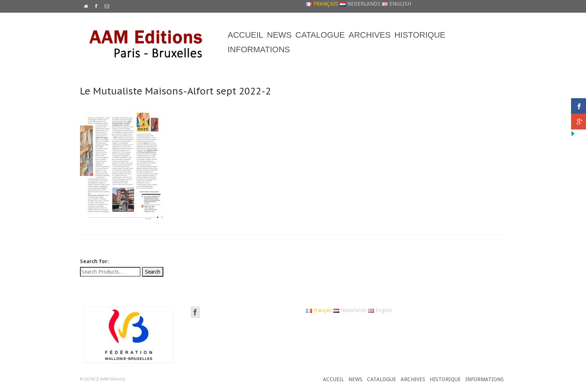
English (397, 4)
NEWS (279, 35)
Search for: (94, 261)
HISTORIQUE (420, 35)
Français (322, 4)
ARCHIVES (370, 35)
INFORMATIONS (259, 49)
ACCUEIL (245, 35)
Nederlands (360, 4)
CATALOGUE (320, 35)
